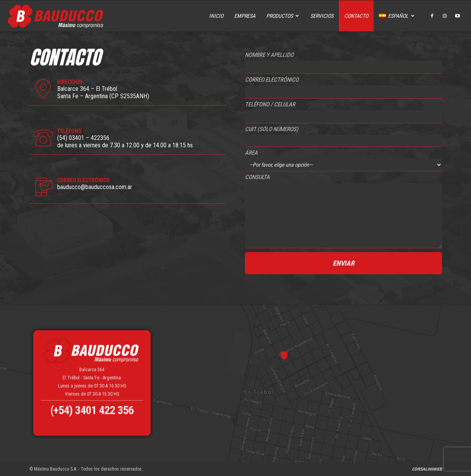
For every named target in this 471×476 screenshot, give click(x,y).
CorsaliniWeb (427, 469)
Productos (283, 16)
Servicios (322, 16)
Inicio (216, 16)
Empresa (245, 16)
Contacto (356, 16)
